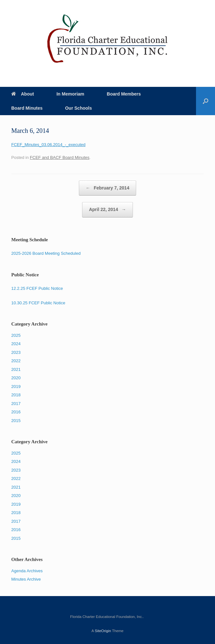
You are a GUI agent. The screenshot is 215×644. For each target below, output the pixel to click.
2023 (16, 352)
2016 (16, 412)
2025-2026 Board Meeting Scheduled (46, 253)
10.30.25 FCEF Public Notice (38, 303)
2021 (16, 369)
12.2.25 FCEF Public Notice (37, 288)
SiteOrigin (103, 631)
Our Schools (78, 108)
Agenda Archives (27, 571)
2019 (16, 386)
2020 (16, 378)
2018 (16, 395)
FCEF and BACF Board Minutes (60, 157)
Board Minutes (27, 108)
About (23, 94)
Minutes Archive (26, 579)
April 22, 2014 (107, 210)
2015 (16, 421)
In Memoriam (70, 94)
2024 (16, 344)
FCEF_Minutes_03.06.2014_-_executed (48, 145)
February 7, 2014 (107, 188)
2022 (16, 361)
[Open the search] (206, 101)
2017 (16, 404)
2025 (16, 335)
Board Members (124, 94)
